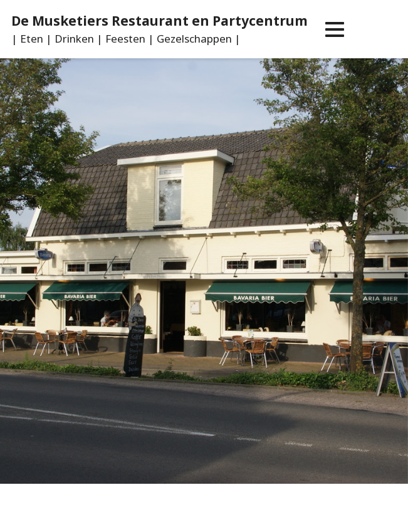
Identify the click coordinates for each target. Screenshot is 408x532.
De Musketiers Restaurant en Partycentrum (160, 21)
